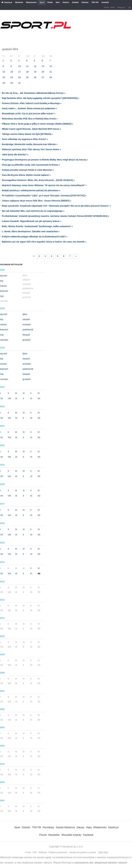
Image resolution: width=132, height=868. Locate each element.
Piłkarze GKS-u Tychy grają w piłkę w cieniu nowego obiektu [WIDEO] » (38, 124)
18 (27, 72)
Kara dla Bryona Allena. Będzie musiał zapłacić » (26, 175)
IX (16, 398)
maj (2, 296)
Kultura (66, 2)
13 (43, 66)
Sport (42, 2)
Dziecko (85, 2)
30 (12, 83)
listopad (26, 335)
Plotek (50, 2)
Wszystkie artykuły (71, 835)
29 (4, 83)
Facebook (88, 835)
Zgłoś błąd (103, 852)
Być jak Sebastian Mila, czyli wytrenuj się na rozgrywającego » (33, 211)
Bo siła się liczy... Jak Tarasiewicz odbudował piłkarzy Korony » (34, 93)
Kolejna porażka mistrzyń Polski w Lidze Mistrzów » (28, 170)
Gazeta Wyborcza (65, 827)
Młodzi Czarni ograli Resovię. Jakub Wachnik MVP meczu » (31, 129)
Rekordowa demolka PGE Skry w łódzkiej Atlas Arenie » (30, 119)
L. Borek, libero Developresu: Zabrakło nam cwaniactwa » (31, 231)
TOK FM (95, 2)
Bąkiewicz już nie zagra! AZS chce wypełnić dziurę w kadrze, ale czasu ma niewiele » (44, 242)
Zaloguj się (121, 7)
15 (4, 72)
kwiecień (4, 291)
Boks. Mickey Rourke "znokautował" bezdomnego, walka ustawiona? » (37, 226)
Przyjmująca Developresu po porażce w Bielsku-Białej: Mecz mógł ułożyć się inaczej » (45, 160)
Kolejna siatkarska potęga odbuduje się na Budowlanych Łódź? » (35, 237)
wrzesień (27, 324)
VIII (9, 398)
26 (35, 77)
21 (51, 72)
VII (2, 398)
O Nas (28, 852)
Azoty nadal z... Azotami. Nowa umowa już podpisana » (29, 108)
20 (43, 72)
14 (51, 66)
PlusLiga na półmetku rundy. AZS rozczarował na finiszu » (31, 165)
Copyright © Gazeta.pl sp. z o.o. (66, 847)
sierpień (26, 319)
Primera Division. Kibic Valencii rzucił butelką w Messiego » (32, 103)
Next (58, 2)
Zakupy (80, 827)
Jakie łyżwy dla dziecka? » (15, 155)
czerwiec (4, 340)
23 (12, 77)
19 (35, 72)
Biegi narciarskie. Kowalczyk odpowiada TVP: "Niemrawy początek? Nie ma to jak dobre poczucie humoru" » (56, 206)
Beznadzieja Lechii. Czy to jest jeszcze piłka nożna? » (29, 114)
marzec (3, 286)
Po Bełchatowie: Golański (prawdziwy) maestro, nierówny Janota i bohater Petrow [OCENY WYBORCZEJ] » (56, 216)
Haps (89, 827)
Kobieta (75, 2)
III (16, 393)
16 (12, 72)
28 (51, 77)
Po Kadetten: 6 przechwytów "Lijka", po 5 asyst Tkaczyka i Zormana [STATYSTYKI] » (44, 196)
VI (39, 393)
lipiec (25, 314)
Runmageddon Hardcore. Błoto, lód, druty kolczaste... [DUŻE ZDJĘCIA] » (38, 180)
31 (19, 83)
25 (27, 77)
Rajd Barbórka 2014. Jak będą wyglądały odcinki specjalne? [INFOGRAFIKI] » (41, 98)
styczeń (4, 276)
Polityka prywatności (58, 852)
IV (24, 393)
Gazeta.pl (8, 2)
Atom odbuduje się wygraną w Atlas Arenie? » (25, 139)
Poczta (106, 7)
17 (19, 72)
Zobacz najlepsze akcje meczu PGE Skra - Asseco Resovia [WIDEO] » (37, 201)
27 (43, 77)
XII (39, 398)
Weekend (19, 2)
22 (4, 77)
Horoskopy (48, 827)
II (8, 393)
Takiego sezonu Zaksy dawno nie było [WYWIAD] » (27, 134)
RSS (35, 852)
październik (28, 330)
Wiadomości (31, 2)
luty (2, 281)
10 (19, 66)
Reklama (43, 852)
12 (35, 66)
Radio (113, 7)
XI (31, 398)
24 (19, 77)
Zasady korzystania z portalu (83, 852)
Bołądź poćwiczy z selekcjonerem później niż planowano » (31, 190)
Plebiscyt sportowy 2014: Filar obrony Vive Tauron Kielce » (31, 149)
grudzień (27, 340)
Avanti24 (105, 2)
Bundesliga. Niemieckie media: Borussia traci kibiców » (30, 144)
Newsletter (54, 835)
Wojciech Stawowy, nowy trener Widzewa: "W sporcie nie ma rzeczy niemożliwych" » (44, 185)
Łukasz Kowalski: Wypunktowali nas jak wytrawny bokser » (32, 221)
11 (27, 66)
